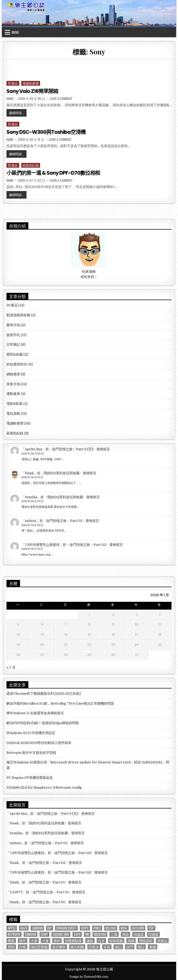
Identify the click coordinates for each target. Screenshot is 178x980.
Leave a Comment (61, 98)
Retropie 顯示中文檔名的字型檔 (31, 752)
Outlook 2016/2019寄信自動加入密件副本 (39, 742)
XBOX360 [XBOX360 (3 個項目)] (100, 934)
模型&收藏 (15, 354)
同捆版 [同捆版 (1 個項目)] (153, 934)
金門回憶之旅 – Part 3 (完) (73, 449)
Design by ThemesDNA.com (89, 976)
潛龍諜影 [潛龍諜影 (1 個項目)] (146, 940)
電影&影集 (15, 403)
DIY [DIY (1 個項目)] (50, 928)
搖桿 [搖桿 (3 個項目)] (57, 940)
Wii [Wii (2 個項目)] (87, 934)
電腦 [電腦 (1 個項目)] (153, 946)
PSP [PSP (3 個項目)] (151, 928)
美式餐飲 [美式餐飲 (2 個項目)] (59, 946)
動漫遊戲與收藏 (18, 315)
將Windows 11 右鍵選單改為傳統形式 (35, 713)
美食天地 (13, 384)
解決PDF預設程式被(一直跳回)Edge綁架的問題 (43, 723)
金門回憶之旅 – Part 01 (64, 520)
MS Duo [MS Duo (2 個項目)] (111, 928)
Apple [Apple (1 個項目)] (12, 928)
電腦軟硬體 (31, 83)
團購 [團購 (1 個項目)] (11, 940)
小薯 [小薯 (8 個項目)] (45, 940)
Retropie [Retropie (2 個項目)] (14, 934)
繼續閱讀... (18, 113)
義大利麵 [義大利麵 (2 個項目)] (77, 946)
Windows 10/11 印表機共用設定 (31, 732)
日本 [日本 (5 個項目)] (101, 940)
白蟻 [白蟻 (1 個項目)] (23, 946)
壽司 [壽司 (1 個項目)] (23, 940)
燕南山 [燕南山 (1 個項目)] (162, 940)
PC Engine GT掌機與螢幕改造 (30, 777)
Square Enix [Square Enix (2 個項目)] (61, 934)
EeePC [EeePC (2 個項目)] (85, 928)
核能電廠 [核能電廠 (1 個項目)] (116, 940)
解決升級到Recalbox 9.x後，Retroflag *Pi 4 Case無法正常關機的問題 (60, 703)
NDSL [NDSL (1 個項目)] (124, 928)
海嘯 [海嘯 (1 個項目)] (131, 940)
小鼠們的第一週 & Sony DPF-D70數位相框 (54, 173)
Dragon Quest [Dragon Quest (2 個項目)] (66, 928)
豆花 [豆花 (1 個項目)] (107, 946)
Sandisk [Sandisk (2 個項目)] (31, 934)
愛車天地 (13, 324)
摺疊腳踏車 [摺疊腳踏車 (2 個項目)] (73, 940)
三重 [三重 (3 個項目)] (114, 934)
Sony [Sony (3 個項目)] (44, 934)
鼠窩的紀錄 (31, 165)
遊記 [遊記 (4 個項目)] (118, 946)
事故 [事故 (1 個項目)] (126, 934)
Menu (15, 32)
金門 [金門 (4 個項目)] (130, 946)
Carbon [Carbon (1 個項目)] (37, 928)
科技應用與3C (17, 364)
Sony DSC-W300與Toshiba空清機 (47, 132)
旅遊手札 (13, 334)
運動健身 (13, 393)
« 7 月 (11, 667)
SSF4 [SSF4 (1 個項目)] (77, 934)
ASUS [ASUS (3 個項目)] (24, 928)
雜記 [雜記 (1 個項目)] (141, 946)
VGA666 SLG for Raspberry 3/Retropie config (44, 787)
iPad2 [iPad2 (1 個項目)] (97, 928)
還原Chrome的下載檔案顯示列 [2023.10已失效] (44, 693)
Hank (10, 98)
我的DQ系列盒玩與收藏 (62, 473)
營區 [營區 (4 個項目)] (11, 946)
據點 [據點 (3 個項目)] (90, 940)
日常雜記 (13, 344)
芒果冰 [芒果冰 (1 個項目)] (94, 946)
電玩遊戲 (13, 413)
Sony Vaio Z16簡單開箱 (33, 91)
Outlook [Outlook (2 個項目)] (138, 928)
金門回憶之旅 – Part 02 (88, 544)
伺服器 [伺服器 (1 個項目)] (139, 934)
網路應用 (13, 374)
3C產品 (13, 83)
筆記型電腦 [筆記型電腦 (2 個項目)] (39, 946)
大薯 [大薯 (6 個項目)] (34, 940)
